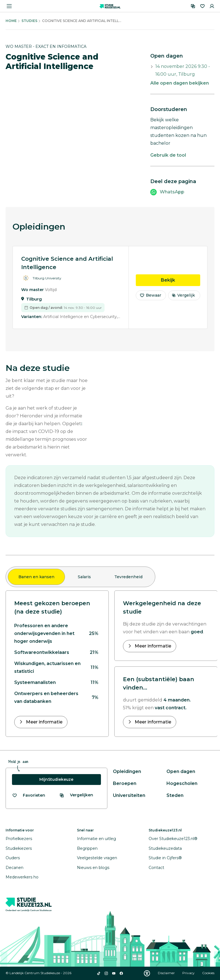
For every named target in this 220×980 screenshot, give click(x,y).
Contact (156, 868)
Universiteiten (129, 795)
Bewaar (150, 299)
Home (11, 21)
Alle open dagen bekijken (180, 83)
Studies (29, 21)
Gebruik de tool (168, 155)
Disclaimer (167, 973)
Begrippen (87, 848)
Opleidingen (127, 771)
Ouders (13, 858)
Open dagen (181, 771)
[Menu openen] (9, 6)
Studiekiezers (19, 848)
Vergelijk (183, 299)
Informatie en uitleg (96, 839)
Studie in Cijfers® (165, 858)
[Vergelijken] (193, 6)
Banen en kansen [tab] (36, 577)
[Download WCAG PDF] (147, 973)
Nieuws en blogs (93, 868)
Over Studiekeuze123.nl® (173, 839)
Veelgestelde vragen (97, 858)
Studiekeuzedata (165, 848)
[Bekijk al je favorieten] (29, 795)
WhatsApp (172, 192)
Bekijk (181, 284)
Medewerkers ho (22, 877)
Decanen (14, 868)
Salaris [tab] (84, 577)
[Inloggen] (212, 6)
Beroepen (125, 783)
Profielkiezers (19, 839)
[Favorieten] (202, 6)
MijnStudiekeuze (56, 779)
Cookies (208, 973)
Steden (175, 795)
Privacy (189, 973)
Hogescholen (182, 783)
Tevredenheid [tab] (128, 577)
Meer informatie (44, 722)
